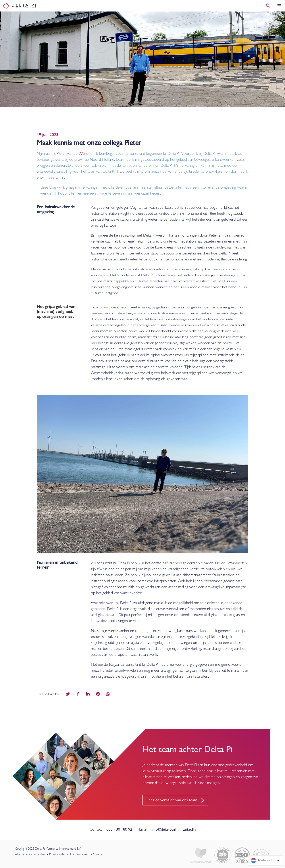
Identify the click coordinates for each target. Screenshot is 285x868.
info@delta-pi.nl (164, 830)
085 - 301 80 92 (119, 830)
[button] (279, 6)
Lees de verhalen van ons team (172, 800)
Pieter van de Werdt (73, 154)
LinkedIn (189, 830)
